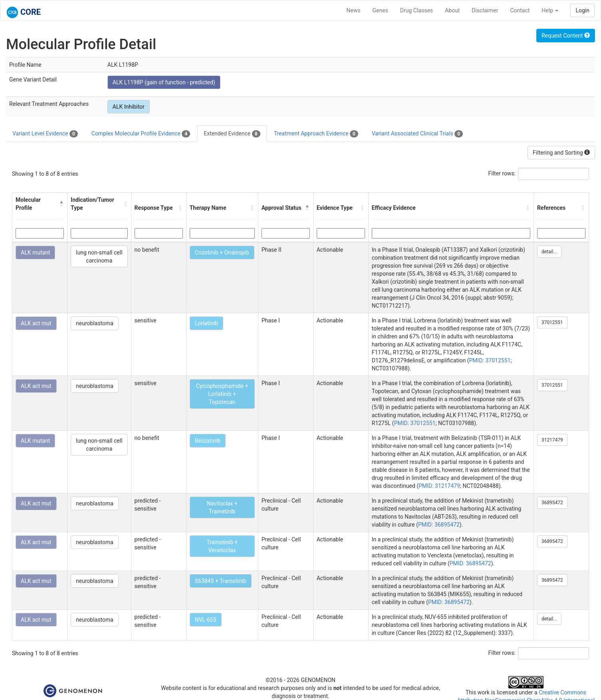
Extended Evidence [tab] (232, 134)
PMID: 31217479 (439, 486)
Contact (520, 10)
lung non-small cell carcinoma (99, 257)
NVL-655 (206, 620)
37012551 (552, 322)
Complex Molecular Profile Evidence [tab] (141, 134)
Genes (380, 10)
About (452, 10)
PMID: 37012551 (490, 360)
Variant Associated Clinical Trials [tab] (417, 134)
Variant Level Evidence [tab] (45, 134)
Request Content (566, 36)
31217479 (552, 440)
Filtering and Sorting (561, 153)
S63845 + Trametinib (221, 581)
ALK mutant (35, 253)
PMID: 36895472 (439, 525)
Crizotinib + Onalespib (222, 253)
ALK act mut (36, 323)
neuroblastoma (95, 323)
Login (582, 10)
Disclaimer (485, 10)
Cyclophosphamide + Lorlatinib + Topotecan (222, 394)
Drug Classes (417, 10)
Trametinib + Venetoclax (222, 546)
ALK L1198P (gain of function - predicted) (164, 82)
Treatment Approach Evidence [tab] (316, 134)
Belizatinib (208, 441)
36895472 (552, 503)
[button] (61, 204)
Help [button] (550, 10)
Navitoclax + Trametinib (222, 507)
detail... (549, 252)
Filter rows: (502, 173)
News (353, 10)
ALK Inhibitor (129, 107)
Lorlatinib (206, 323)
